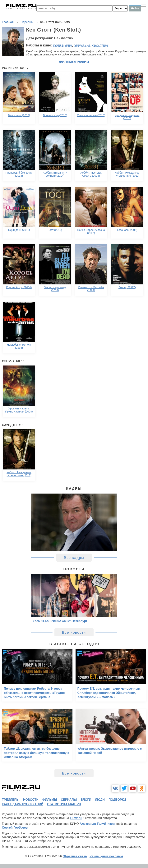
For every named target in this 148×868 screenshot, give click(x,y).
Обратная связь (75, 856)
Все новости (74, 633)
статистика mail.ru (64, 804)
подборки (117, 800)
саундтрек (100, 45)
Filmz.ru (76, 818)
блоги (86, 800)
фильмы (50, 800)
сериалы (69, 800)
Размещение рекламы (106, 856)
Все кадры (74, 558)
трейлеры (11, 800)
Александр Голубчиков (97, 824)
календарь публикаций (23, 804)
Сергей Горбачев (15, 828)
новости (31, 800)
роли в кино (63, 45)
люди (100, 800)
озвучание (82, 45)
